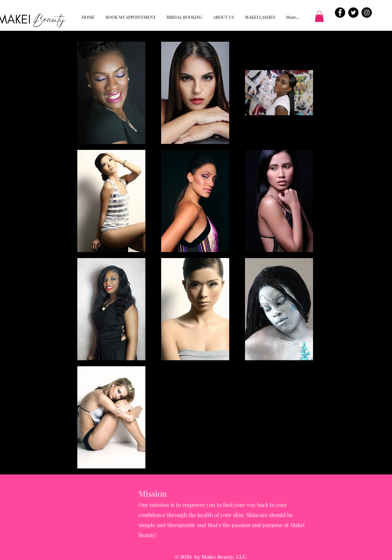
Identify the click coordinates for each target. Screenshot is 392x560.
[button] (319, 16)
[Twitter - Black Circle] (353, 13)
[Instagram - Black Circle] (367, 13)
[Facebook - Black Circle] (340, 13)
